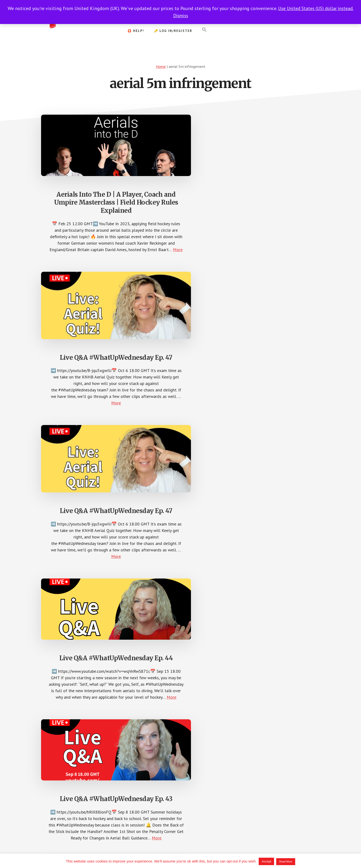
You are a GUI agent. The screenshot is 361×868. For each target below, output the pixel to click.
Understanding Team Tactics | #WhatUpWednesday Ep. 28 (84, 532)
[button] (204, 30)
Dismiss (180, 16)
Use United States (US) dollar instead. (316, 8)
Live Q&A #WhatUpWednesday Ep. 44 (84, 357)
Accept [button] (266, 861)
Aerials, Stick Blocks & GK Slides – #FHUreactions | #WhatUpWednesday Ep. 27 (180, 536)
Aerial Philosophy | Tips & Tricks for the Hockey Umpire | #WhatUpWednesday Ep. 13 (84, 738)
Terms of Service (216, 852)
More (92, 272)
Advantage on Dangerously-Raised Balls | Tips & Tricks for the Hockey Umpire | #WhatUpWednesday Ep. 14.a (277, 537)
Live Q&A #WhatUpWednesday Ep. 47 (180, 180)
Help (236, 852)
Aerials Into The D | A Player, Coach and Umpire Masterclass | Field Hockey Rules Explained (84, 185)
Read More (286, 862)
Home (161, 66)
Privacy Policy (189, 852)
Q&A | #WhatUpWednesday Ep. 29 (277, 361)
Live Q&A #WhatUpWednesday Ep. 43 (180, 357)
